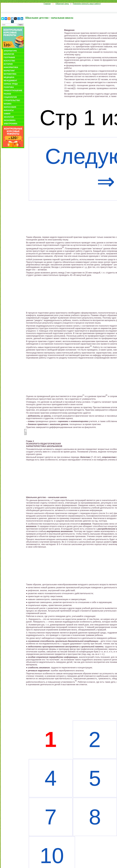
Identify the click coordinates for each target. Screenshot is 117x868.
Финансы (9, 110)
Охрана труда (11, 84)
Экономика (10, 120)
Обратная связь (62, 4)
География (9, 57)
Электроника (11, 124)
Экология (9, 117)
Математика (10, 74)
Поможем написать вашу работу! (87, 4)
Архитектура (10, 51)
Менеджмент (10, 81)
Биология (9, 54)
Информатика (11, 67)
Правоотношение (13, 91)
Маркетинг (9, 71)
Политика (9, 87)
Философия (10, 107)
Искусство (9, 61)
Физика (8, 104)
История (8, 64)
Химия (7, 114)
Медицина (9, 77)
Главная (47, 4)
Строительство (12, 100)
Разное (7, 94)
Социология (10, 97)
